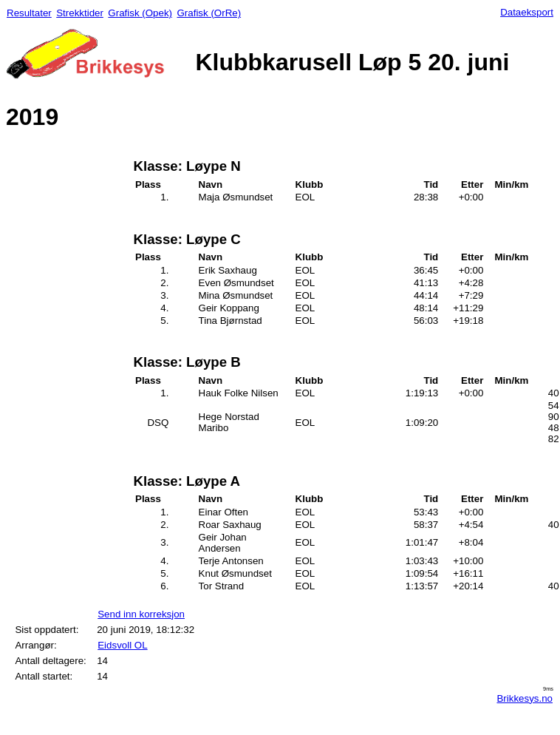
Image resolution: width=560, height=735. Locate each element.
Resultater (29, 13)
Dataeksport (527, 12)
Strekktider (80, 13)
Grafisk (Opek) (140, 13)
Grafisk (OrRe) (209, 13)
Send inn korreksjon (141, 614)
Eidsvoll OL (122, 645)
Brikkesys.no (525, 698)
